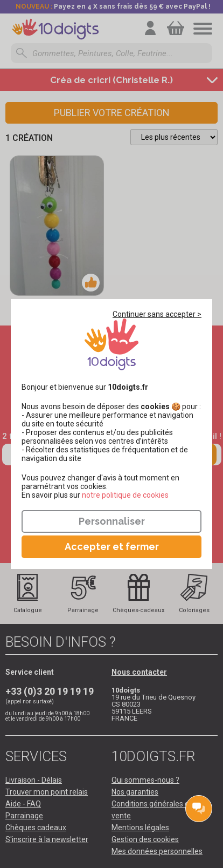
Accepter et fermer (112, 547)
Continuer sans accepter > (157, 314)
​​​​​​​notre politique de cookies (125, 495)
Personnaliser (112, 521)
